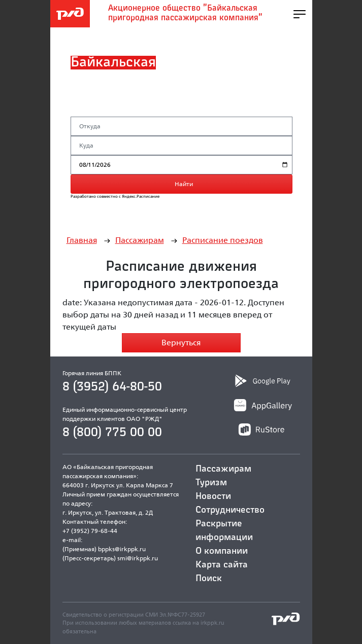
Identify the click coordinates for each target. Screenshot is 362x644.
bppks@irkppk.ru (122, 549)
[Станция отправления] (182, 126)
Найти (184, 184)
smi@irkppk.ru (138, 558)
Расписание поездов (223, 240)
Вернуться (181, 343)
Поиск (209, 579)
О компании (222, 551)
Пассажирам (140, 240)
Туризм (211, 483)
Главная (82, 240)
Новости (213, 496)
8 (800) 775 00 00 (112, 433)
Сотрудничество (230, 510)
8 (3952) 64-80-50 (112, 387)
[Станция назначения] (182, 146)
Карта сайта (222, 565)
